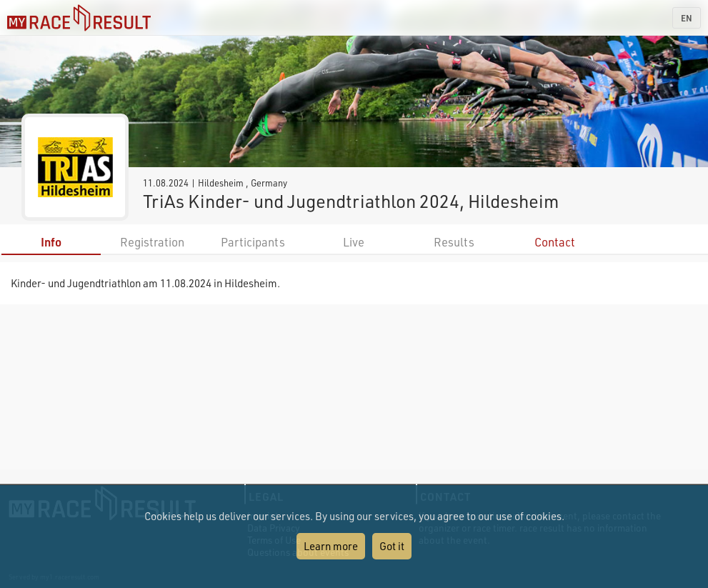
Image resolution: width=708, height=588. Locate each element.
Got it (392, 546)
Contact (555, 242)
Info (51, 242)
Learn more (331, 546)
